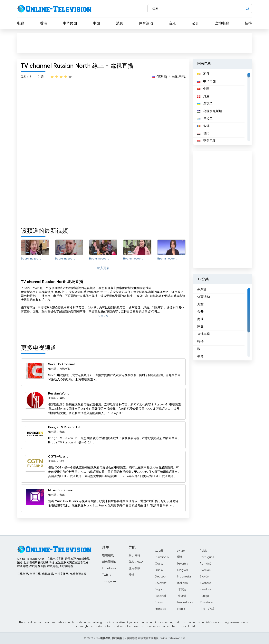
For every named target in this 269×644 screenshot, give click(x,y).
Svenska (206, 583)
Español (160, 596)
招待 (248, 23)
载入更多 (103, 268)
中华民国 (70, 23)
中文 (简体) (207, 609)
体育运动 (146, 23)
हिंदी (180, 557)
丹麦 (203, 96)
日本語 (182, 590)
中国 (96, 23)
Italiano (183, 583)
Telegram (109, 581)
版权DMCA (136, 562)
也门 (203, 134)
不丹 (203, 74)
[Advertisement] (135, 43)
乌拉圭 (205, 119)
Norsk (181, 609)
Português (207, 557)
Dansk (159, 570)
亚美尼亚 (207, 141)
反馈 (131, 575)
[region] (223, 107)
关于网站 (134, 555)
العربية (159, 551)
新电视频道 (109, 562)
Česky (159, 564)
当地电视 (222, 23)
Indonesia (184, 577)
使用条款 (134, 568)
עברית (181, 551)
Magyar (183, 570)
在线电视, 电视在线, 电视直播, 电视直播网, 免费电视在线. (52, 574)
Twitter (107, 575)
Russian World (59, 394)
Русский (206, 570)
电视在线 (108, 555)
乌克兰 (205, 104)
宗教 (200, 327)
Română (206, 564)
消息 (120, 23)
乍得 (203, 126)
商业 (200, 319)
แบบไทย (205, 590)
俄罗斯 (162, 77)
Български (162, 557)
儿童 (200, 304)
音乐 (172, 23)
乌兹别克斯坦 (210, 111)
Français (161, 609)
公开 (196, 23)
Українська (208, 602)
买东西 (202, 290)
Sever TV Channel (61, 364)
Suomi (159, 602)
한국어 (182, 596)
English (159, 590)
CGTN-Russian (59, 457)
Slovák (204, 577)
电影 (62, 398)
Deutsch (161, 577)
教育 (200, 357)
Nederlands (185, 602)
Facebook (109, 568)
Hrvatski (183, 564)
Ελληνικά (161, 583)
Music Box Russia (61, 490)
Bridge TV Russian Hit (64, 427)
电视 (21, 23)
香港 (43, 23)
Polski (204, 551)
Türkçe (204, 596)
